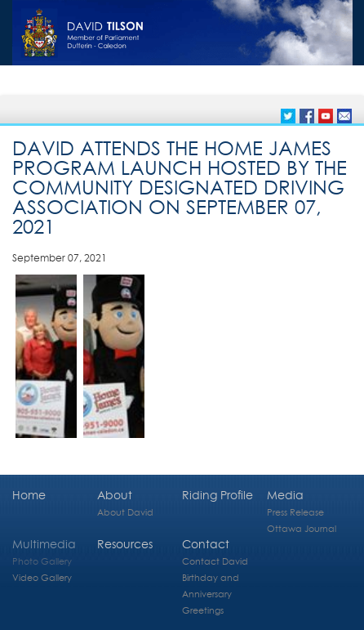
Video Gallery (42, 577)
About (115, 495)
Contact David (215, 561)
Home (29, 495)
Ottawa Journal (302, 528)
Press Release (295, 512)
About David (125, 512)
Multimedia (44, 544)
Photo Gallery (42, 561)
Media (285, 495)
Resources (125, 544)
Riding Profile (218, 495)
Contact (206, 544)
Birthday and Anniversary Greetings (211, 594)
